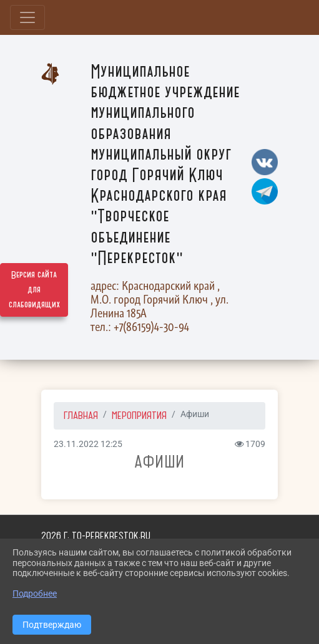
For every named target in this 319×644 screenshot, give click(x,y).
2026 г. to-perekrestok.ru (96, 536)
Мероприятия (139, 415)
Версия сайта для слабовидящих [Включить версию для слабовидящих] (34, 290)
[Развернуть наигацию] (27, 17)
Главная (81, 415)
